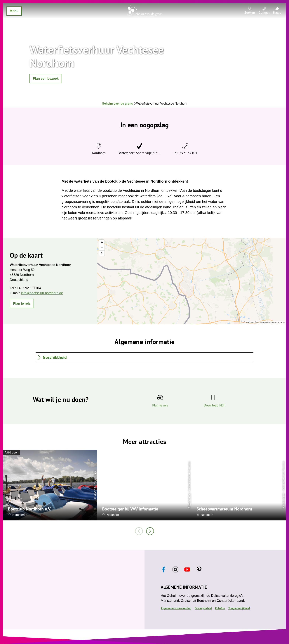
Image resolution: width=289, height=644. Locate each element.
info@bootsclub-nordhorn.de (42, 293)
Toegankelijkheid (239, 608)
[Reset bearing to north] (102, 253)
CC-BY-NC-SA (189, 500)
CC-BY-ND (95, 492)
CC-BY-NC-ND (283, 499)
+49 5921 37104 (185, 153)
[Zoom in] (102, 242)
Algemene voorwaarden (176, 608)
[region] (192, 281)
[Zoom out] (102, 248)
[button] (46, 79)
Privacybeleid (203, 608)
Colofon (220, 608)
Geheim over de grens (117, 104)
